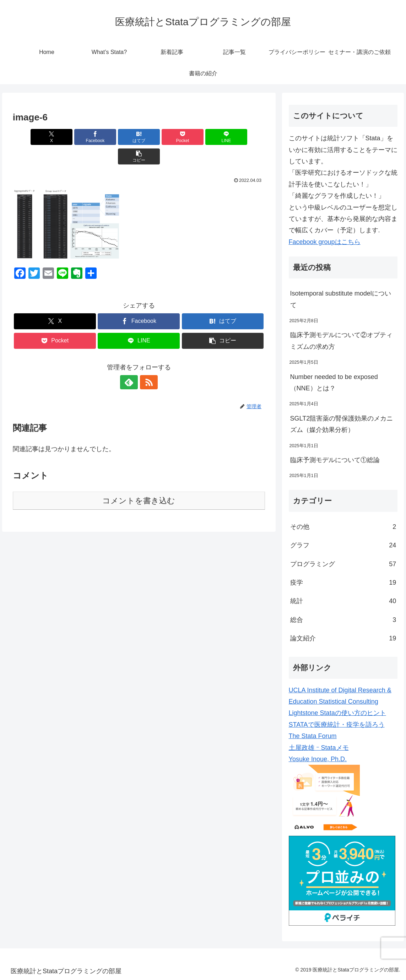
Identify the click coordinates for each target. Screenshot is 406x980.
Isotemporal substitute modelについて (341, 299)
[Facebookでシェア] (75, 137)
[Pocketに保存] (160, 137)
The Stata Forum (313, 736)
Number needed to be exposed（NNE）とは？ (334, 383)
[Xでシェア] (33, 137)
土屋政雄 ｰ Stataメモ (319, 748)
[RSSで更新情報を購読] (147, 363)
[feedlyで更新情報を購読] (131, 363)
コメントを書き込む (139, 481)
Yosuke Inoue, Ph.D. (318, 759)
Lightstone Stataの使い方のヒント (337, 713)
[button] (245, 137)
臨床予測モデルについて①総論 (335, 460)
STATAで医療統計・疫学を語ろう (337, 725)
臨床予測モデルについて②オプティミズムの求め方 (341, 341)
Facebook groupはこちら (325, 242)
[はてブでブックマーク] (118, 137)
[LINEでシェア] (202, 137)
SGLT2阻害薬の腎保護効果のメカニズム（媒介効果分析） (342, 424)
